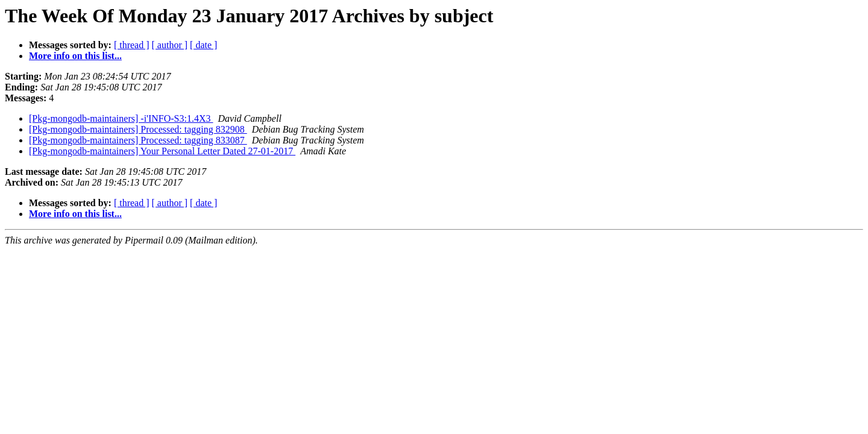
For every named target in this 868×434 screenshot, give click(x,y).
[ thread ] (132, 45)
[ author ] (170, 45)
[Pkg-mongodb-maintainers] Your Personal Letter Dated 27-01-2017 (162, 151)
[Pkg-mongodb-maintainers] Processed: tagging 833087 (138, 140)
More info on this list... (75, 56)
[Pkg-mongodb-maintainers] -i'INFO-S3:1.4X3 (121, 118)
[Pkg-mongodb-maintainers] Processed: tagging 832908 (138, 129)
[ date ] (203, 45)
